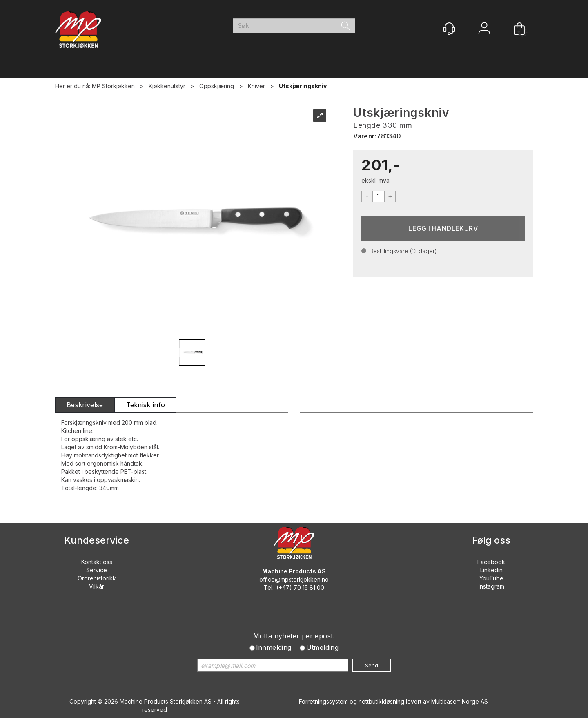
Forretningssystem (323, 701)
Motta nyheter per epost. (294, 636)
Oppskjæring (217, 86)
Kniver (256, 86)
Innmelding (274, 647)
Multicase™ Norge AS (460, 701)
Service (97, 570)
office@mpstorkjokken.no (294, 579)
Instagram (491, 586)
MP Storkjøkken (113, 86)
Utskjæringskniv (303, 86)
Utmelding (323, 647)
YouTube (491, 578)
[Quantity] (379, 196)
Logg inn (484, 29)
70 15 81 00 (309, 588)
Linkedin (491, 570)
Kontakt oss (97, 562)
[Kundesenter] (449, 29)
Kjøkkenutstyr (167, 86)
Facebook (491, 562)
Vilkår (97, 586)
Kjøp (443, 228)
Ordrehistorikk (97, 578)
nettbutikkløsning (381, 701)
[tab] (85, 405)
